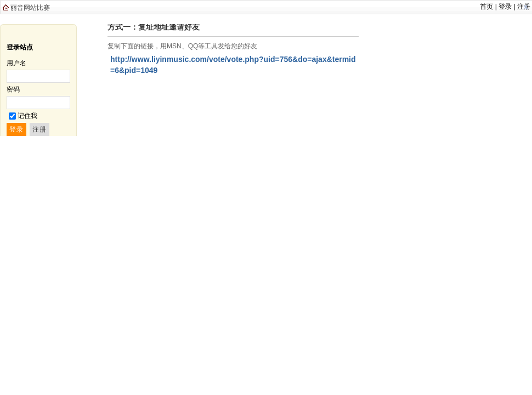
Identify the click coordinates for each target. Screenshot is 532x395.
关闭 (526, 7)
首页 (486, 7)
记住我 (27, 116)
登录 (505, 7)
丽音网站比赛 (30, 8)
